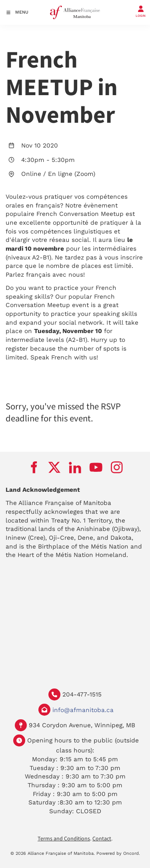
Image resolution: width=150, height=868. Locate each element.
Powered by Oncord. (118, 853)
